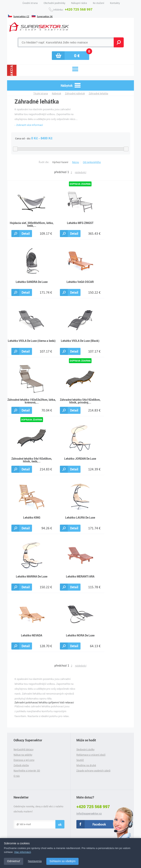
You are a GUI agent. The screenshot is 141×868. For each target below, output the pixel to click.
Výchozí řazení (60, 162)
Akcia (12, 70)
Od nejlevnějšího (92, 162)
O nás (17, 776)
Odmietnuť (14, 861)
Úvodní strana (30, 3)
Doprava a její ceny (24, 760)
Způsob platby (21, 765)
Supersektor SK (45, 16)
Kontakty (115, 3)
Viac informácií (22, 852)
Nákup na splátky (23, 755)
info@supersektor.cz (89, 814)
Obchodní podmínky (54, 3)
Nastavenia (35, 861)
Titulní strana (41, 93)
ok (60, 824)
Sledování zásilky (85, 749)
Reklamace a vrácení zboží (91, 755)
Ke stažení (98, 3)
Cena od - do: (23, 138)
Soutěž (80, 760)
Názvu (76, 162)
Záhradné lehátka (98, 93)
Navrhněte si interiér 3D (27, 771)
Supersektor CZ (21, 16)
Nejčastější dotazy (23, 749)
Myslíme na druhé (86, 765)
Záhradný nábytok (75, 93)
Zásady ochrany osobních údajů (93, 771)
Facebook (99, 824)
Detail (26, 233)
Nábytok (56, 93)
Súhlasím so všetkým (62, 861)
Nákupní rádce (79, 3)
